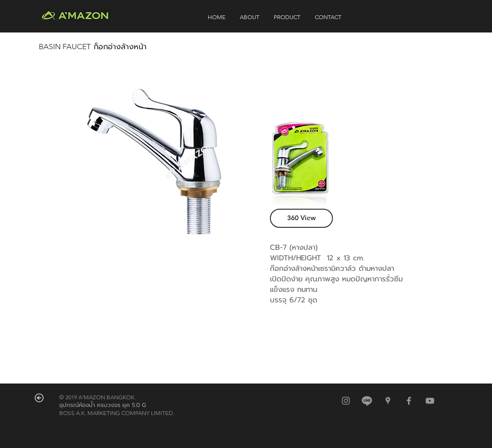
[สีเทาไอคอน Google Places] (388, 401)
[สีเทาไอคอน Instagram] (346, 401)
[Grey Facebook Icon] (409, 401)
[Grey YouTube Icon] (430, 401)
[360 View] (301, 218)
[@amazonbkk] (367, 401)
